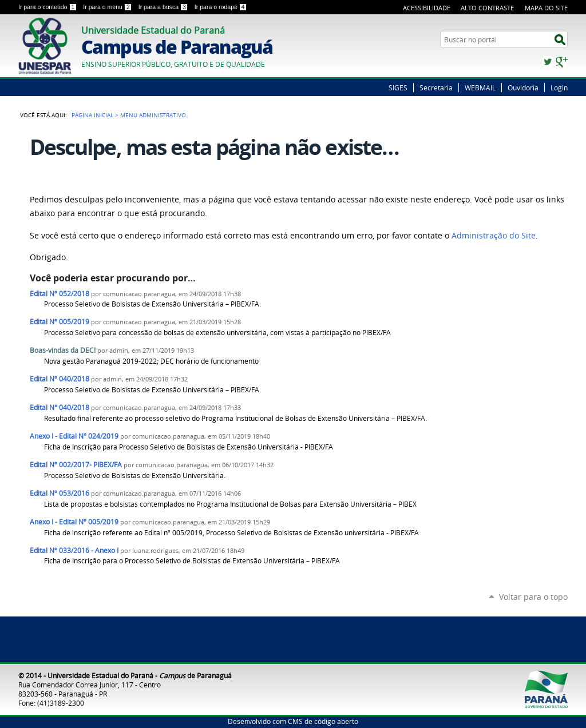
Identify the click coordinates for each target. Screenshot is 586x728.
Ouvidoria (523, 87)
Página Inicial (92, 115)
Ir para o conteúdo (48, 7)
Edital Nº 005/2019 (60, 322)
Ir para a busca (164, 7)
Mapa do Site (546, 8)
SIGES (398, 87)
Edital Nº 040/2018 (60, 379)
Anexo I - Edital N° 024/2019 (74, 436)
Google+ (562, 62)
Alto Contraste (487, 8)
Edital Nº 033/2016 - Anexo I (74, 550)
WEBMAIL (480, 87)
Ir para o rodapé (221, 7)
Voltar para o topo (533, 597)
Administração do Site (494, 236)
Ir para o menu (108, 7)
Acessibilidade (427, 8)
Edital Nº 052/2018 (60, 294)
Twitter (548, 62)
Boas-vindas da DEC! (63, 350)
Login (559, 87)
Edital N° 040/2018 (60, 407)
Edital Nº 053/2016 (60, 493)
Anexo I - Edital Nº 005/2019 (74, 522)
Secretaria (436, 87)
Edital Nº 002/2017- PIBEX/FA (76, 465)
